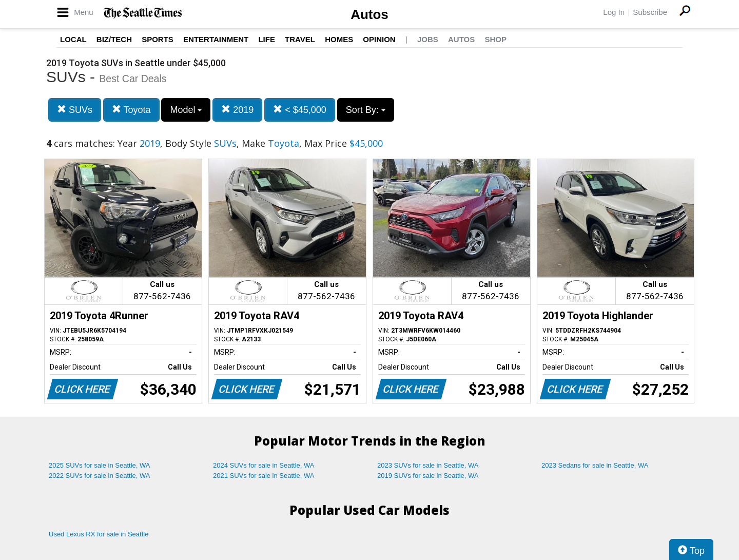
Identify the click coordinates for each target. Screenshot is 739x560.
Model (186, 110)
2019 (237, 110)
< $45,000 (300, 110)
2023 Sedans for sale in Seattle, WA (595, 465)
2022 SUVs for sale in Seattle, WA (100, 476)
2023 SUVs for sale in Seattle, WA (428, 465)
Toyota (131, 110)
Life (267, 39)
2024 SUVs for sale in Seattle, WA (264, 465)
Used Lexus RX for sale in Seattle (99, 534)
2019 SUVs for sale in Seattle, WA (428, 476)
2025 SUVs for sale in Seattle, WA (100, 465)
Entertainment (216, 39)
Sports (158, 39)
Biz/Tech (114, 39)
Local (73, 39)
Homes (339, 39)
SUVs (75, 110)
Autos (369, 14)
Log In (614, 12)
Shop (495, 39)
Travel (300, 39)
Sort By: (366, 110)
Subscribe (650, 12)
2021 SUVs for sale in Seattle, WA (264, 476)
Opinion (379, 39)
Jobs (428, 39)
